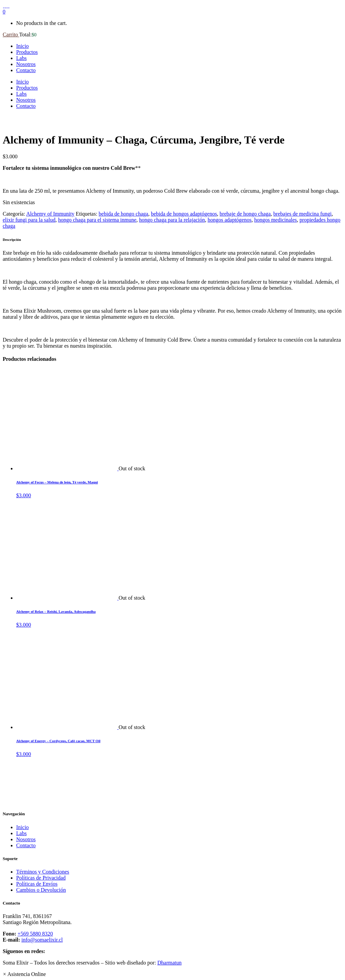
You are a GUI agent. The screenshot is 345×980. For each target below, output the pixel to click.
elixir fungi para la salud (29, 220)
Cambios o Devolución (41, 890)
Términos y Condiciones (43, 872)
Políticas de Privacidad (41, 878)
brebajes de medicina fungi (302, 214)
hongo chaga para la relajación (172, 220)
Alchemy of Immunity (50, 214)
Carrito (11, 35)
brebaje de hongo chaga (245, 214)
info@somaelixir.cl (42, 940)
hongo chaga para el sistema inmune (97, 220)
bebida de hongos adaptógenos (184, 214)
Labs (21, 833)
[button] (24, 974)
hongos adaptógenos (229, 220)
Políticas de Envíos (37, 884)
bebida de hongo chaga (123, 214)
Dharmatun (169, 963)
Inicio (22, 827)
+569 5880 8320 (35, 934)
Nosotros (26, 839)
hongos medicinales (275, 220)
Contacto (26, 845)
